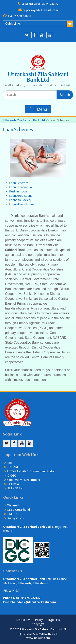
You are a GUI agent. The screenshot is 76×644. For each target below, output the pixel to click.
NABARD (13, 467)
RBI (10, 463)
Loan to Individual (21, 187)
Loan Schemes (19, 183)
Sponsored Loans (21, 196)
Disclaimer (23, 620)
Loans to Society (20, 200)
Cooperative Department (24, 480)
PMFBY (12, 514)
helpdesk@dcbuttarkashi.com (40, 10)
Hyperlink (54, 620)
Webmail (13, 505)
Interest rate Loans (22, 204)
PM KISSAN (15, 488)
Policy (39, 620)
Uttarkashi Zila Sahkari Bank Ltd (38, 77)
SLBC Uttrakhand (19, 510)
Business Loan (19, 191)
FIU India (13, 484)
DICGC (12, 475)
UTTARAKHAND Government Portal (31, 471)
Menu (37, 109)
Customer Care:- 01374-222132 (40, 4)
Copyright (38, 624)
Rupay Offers (16, 518)
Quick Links (13, 24)
